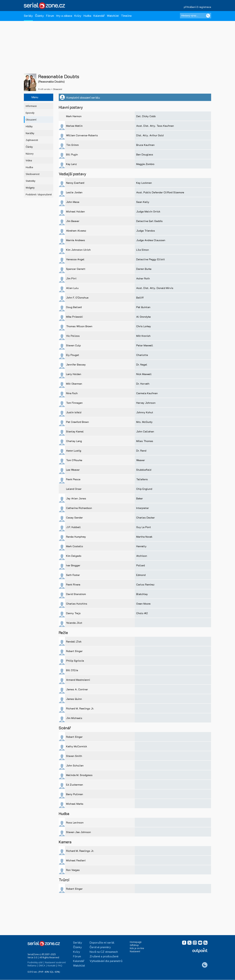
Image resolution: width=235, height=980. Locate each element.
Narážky (30, 133)
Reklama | (33, 966)
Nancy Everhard (75, 183)
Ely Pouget (73, 355)
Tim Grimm (72, 145)
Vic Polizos (73, 336)
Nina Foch (72, 393)
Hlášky (29, 126)
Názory (30, 154)
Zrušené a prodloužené (104, 956)
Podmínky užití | (36, 962)
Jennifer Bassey (76, 364)
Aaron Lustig (74, 451)
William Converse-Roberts (82, 135)
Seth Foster (73, 575)
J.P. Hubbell (73, 527)
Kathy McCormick (77, 746)
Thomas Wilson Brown (79, 326)
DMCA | (43, 966)
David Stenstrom (76, 594)
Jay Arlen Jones (76, 498)
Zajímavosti (32, 140)
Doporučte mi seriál (102, 942)
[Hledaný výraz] (196, 16)
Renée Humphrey (76, 537)
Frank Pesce (73, 479)
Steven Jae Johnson (78, 832)
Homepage (136, 942)
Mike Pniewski (74, 317)
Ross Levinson (75, 822)
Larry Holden (74, 374)
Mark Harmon (74, 116)
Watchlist (113, 16)
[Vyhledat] (208, 16)
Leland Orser (74, 489)
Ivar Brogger (73, 565)
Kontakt (51, 966)
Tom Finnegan (74, 403)
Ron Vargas (73, 870)
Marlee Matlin (74, 126)
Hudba (87, 16)
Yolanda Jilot (74, 623)
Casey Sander (74, 517)
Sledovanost (33, 174)
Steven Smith (74, 756)
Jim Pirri (71, 278)
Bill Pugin (72, 154)
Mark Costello (75, 546)
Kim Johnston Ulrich (78, 250)
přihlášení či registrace (197, 7)
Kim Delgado (74, 556)
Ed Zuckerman (75, 785)
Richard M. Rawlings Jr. (80, 708)
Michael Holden (75, 211)
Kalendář (99, 16)
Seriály (28, 16)
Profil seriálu (44, 89)
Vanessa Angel (75, 259)
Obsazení (31, 120)
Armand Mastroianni (78, 680)
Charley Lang (74, 441)
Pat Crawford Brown (77, 422)
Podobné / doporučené (39, 195)
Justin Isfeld (74, 412)
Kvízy (78, 16)
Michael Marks (75, 804)
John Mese (73, 202)
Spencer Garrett (76, 269)
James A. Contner (77, 689)
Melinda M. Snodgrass (79, 775)
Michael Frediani (76, 860)
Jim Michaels (74, 718)
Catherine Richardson (79, 508)
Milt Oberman (74, 384)
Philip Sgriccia (75, 661)
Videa (29, 160)
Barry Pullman (75, 794)
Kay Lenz (71, 164)
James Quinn (74, 699)
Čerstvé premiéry (100, 947)
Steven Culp (73, 345)
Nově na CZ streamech (104, 952)
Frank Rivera (73, 584)
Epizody (30, 113)
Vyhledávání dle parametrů (106, 961)
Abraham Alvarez (76, 231)
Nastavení (135, 951)
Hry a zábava (64, 16)
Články (39, 16)
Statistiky (30, 181)
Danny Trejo (73, 613)
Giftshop (134, 945)
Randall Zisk (74, 641)
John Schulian (75, 765)
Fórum (50, 16)
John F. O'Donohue (77, 298)
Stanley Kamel (75, 431)
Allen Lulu (72, 288)
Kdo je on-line (137, 948)
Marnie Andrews (76, 240)
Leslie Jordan (74, 192)
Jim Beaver (73, 221)
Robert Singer (74, 651)
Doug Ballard (74, 307)
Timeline (126, 16)
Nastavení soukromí (55, 962)
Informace (31, 106)
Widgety (30, 188)
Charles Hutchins (77, 604)
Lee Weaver (73, 470)
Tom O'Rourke (74, 460)
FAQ (60, 966)
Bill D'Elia (72, 670)
